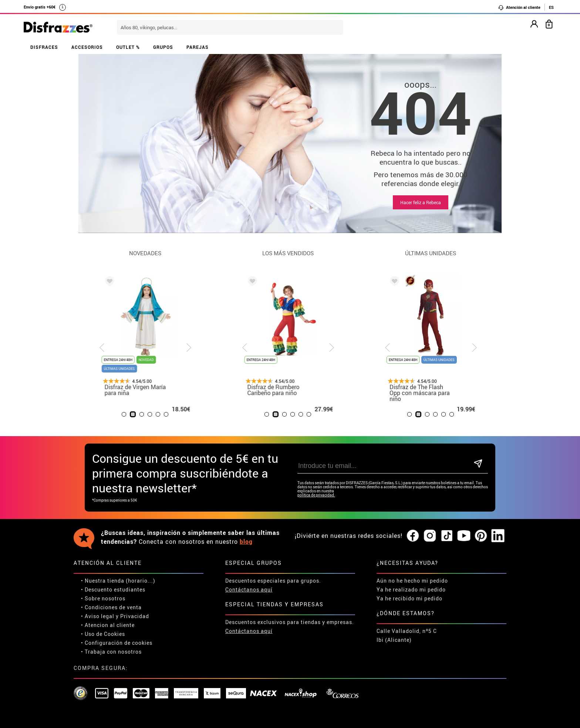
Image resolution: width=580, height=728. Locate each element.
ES (551, 7)
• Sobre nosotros (103, 598)
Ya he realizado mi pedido (411, 589)
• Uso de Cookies (103, 634)
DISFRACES (44, 47)
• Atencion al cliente (108, 625)
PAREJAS (198, 47)
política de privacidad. (316, 495)
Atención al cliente (519, 7)
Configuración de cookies (119, 643)
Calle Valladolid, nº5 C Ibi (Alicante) (407, 635)
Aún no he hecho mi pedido (412, 581)
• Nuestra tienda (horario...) (118, 581)
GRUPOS (163, 47)
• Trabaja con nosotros (111, 652)
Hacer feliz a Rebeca (421, 202)
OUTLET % (128, 47)
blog (246, 542)
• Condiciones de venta (111, 607)
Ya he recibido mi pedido (409, 598)
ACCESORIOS (87, 47)
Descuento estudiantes (115, 589)
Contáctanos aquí (249, 589)
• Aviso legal (98, 616)
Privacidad (135, 616)
